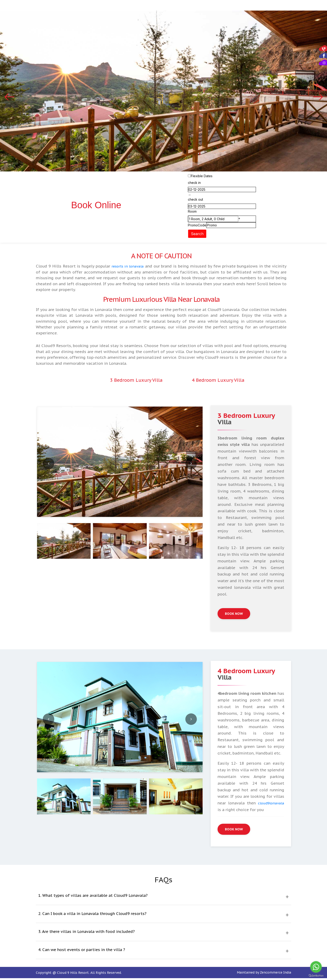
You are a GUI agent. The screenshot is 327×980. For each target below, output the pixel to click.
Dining (162, 6)
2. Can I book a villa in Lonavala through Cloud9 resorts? (92, 917)
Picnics (217, 6)
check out (195, 200)
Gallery (262, 6)
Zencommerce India (275, 975)
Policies (315, 6)
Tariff (245, 6)
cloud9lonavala (269, 805)
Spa (231, 6)
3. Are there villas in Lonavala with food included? (86, 934)
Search (197, 234)
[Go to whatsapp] (316, 967)
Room (192, 212)
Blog (278, 6)
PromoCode (197, 226)
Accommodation (133, 6)
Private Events (190, 6)
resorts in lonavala (134, 267)
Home (107, 6)
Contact (295, 6)
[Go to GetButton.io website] (316, 976)
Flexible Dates (202, 177)
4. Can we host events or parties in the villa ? (82, 953)
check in (194, 183)
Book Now (235, 615)
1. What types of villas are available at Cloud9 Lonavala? (93, 898)
